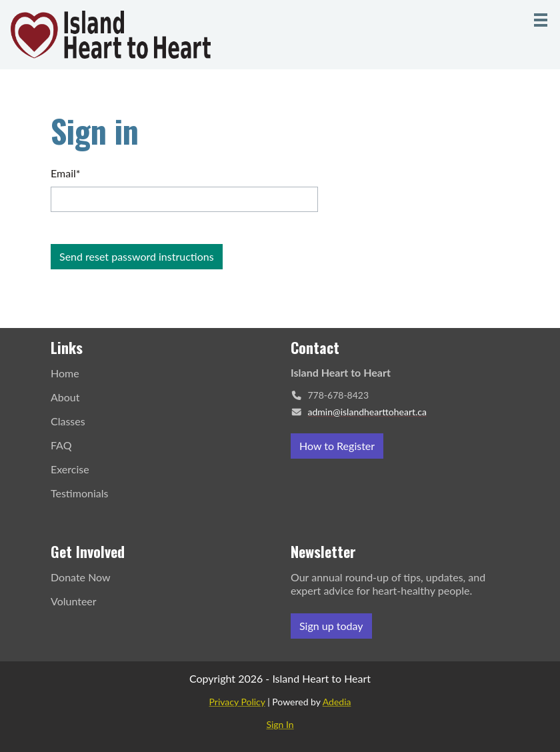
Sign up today (331, 626)
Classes (68, 421)
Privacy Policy (237, 702)
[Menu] (541, 20)
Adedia (337, 702)
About (65, 397)
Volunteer (74, 601)
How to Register (337, 446)
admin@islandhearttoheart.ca (367, 412)
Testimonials (79, 493)
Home (65, 373)
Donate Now (81, 577)
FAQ (61, 445)
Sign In (280, 724)
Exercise (70, 469)
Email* (66, 173)
